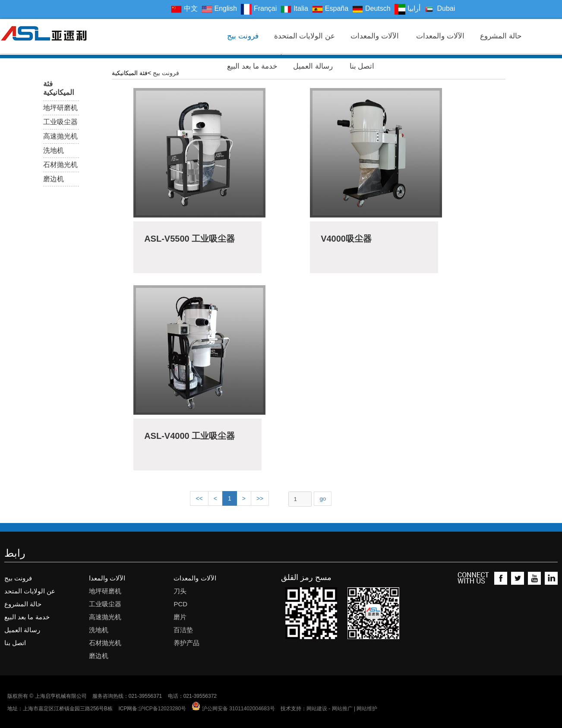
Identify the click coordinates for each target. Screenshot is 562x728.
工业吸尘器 (60, 122)
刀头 (180, 591)
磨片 (180, 617)
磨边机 (54, 179)
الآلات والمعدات (376, 37)
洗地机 (54, 150)
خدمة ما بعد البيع (252, 67)
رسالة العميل (313, 67)
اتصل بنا (363, 67)
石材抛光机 (60, 165)
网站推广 (342, 709)
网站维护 (367, 709)
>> (260, 498)
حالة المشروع (501, 37)
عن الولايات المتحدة (305, 37)
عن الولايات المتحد (30, 591)
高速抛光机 (60, 136)
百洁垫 (183, 630)
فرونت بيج (243, 37)
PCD (180, 604)
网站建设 (317, 709)
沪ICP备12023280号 (163, 709)
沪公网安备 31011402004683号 (233, 709)
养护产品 (186, 643)
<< (199, 498)
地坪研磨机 (60, 108)
